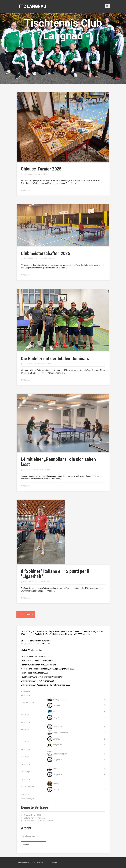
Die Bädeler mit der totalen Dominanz (55, 359)
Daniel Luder (45, 174)
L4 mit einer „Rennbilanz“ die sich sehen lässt (58, 462)
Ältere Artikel (26, 615)
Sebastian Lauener (47, 259)
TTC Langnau (32, 6)
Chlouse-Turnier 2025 (41, 169)
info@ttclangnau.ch (29, 644)
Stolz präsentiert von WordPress (30, 863)
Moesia (54, 863)
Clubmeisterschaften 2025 (45, 254)
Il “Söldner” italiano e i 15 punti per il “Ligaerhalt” (55, 574)
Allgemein (27, 190)
